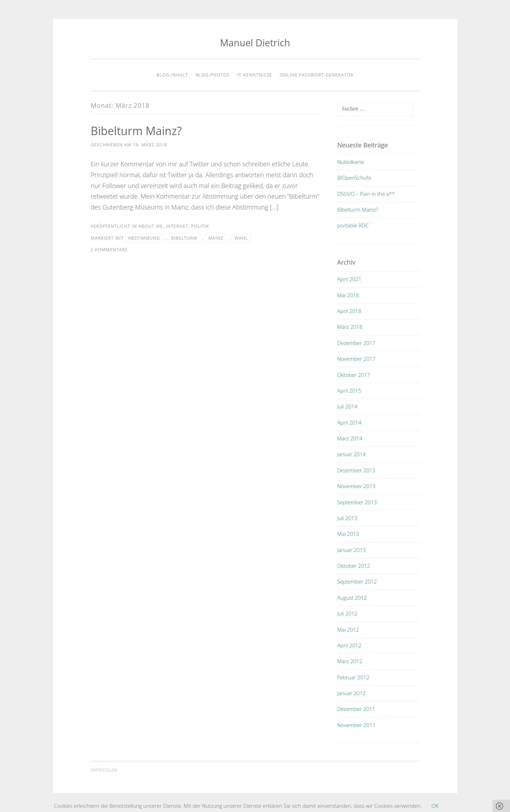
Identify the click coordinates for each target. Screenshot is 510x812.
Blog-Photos (213, 75)
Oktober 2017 (354, 375)
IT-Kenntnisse (254, 75)
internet (177, 226)
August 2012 (352, 598)
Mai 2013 (348, 534)
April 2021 (349, 279)
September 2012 (357, 581)
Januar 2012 (351, 693)
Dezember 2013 (356, 470)
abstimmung (144, 238)
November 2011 (356, 725)
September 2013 (357, 502)
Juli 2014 (347, 406)
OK (435, 806)
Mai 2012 (348, 630)
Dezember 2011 (356, 709)
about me (151, 226)
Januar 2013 (351, 550)
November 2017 (356, 359)
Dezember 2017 (356, 343)
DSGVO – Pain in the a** (366, 194)
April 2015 (349, 391)
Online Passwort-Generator (317, 75)
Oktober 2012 (354, 566)
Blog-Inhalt (172, 75)
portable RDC (353, 225)
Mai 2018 (348, 295)
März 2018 (350, 327)
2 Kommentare (109, 250)
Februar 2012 (353, 677)
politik (200, 226)
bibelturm (184, 238)
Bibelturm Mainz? (136, 131)
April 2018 (349, 311)
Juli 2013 (347, 518)
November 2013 (356, 486)
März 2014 (350, 438)
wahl (241, 238)
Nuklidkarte (351, 162)
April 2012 (349, 645)
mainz (216, 238)
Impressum (104, 770)
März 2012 (350, 661)
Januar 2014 (351, 454)
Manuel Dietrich (255, 43)
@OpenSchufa (354, 178)
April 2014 (349, 422)
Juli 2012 (347, 613)
